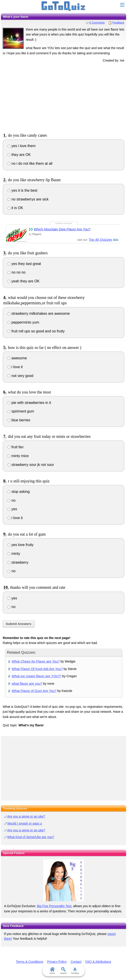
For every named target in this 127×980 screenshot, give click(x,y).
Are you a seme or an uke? (26, 816)
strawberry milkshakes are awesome (39, 314)
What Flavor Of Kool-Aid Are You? (37, 669)
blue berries (19, 420)
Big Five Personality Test (54, 906)
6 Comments (97, 23)
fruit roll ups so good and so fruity (36, 331)
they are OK (19, 155)
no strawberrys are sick (28, 199)
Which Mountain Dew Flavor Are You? (62, 229)
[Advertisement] (64, 97)
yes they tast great (24, 264)
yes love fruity (20, 545)
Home (52, 971)
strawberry (18, 562)
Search (63, 971)
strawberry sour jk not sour (31, 465)
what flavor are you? (27, 683)
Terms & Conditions (29, 962)
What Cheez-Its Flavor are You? (36, 661)
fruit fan (15, 447)
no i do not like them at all (30, 163)
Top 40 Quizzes (100, 240)
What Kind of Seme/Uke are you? (31, 837)
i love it (15, 367)
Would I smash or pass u (25, 823)
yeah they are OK (23, 281)
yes (12, 509)
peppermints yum (23, 322)
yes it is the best (22, 190)
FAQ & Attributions (98, 962)
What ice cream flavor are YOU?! (37, 676)
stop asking (18, 492)
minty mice (18, 456)
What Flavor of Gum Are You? (34, 691)
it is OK (15, 208)
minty (14, 554)
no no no (16, 272)
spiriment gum (21, 411)
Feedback (118, 23)
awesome (17, 358)
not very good (20, 376)
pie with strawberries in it (29, 403)
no (11, 500)
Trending (75, 971)
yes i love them (21, 146)
